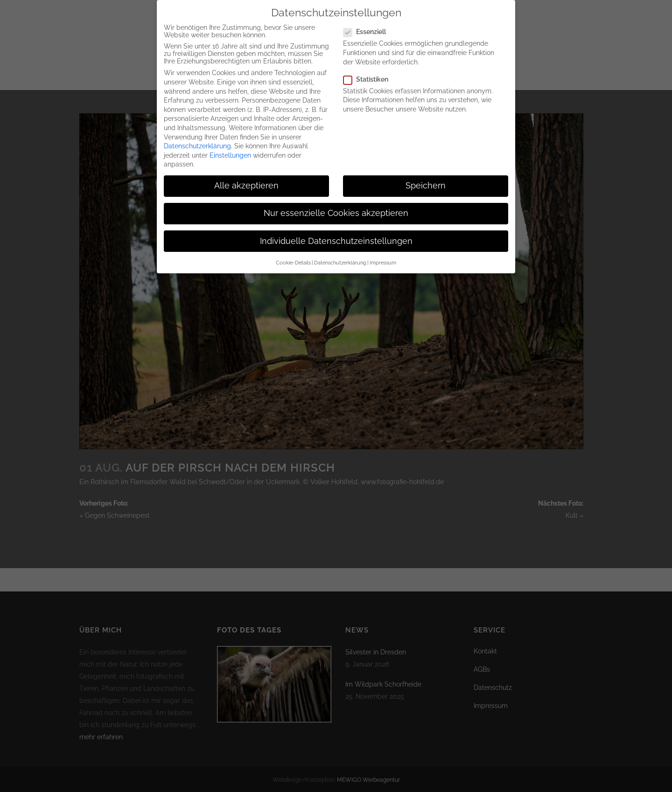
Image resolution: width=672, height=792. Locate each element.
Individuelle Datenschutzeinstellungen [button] (336, 232)
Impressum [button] (383, 253)
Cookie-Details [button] (293, 253)
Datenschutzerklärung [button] (340, 253)
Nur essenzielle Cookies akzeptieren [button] (336, 204)
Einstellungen (230, 146)
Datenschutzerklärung (197, 137)
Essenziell (368, 22)
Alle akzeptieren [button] (246, 176)
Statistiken (370, 70)
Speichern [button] (426, 176)
